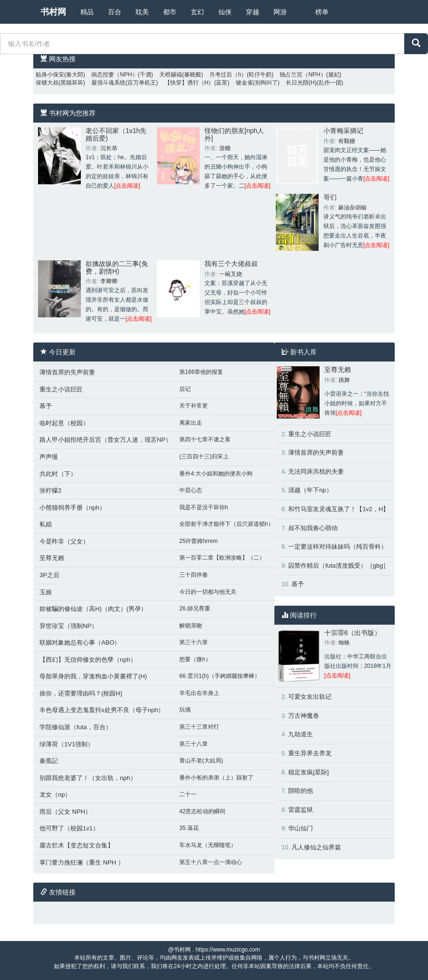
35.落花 (189, 828)
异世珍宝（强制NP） (68, 626)
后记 (185, 389)
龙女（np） (55, 794)
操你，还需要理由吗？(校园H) (81, 693)
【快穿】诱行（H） (190, 83)
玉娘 (46, 592)
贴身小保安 (50, 75)
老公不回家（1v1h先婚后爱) (116, 134)
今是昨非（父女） (64, 541)
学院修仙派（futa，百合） (76, 727)
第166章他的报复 (201, 372)
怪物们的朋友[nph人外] (234, 134)
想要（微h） (195, 659)
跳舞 (344, 380)
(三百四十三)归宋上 (204, 457)
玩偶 (185, 710)
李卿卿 (109, 281)
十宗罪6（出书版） (353, 633)
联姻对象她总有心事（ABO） (80, 642)
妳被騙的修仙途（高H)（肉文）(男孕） (93, 609)
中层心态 (191, 490)
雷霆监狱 (301, 810)
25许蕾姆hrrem (199, 541)
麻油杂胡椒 (352, 208)
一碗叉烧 (231, 274)
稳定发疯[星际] (308, 772)
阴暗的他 (301, 791)
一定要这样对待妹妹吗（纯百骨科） (338, 547)
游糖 (225, 148)
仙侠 (225, 12)
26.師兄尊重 (195, 609)
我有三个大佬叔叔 (231, 264)
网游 (280, 12)
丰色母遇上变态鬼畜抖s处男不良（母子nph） (102, 710)
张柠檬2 (50, 490)
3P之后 (49, 575)
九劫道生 (301, 734)
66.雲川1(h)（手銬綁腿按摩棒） (220, 676)
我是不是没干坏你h (204, 507)
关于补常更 (194, 406)
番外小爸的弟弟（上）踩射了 (216, 778)
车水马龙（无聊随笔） (208, 845)
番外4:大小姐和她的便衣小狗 (216, 474)
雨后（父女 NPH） (65, 812)
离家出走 (191, 423)
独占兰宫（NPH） (303, 75)
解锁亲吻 (191, 626)
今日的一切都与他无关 (208, 592)
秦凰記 (49, 761)
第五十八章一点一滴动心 (211, 862)
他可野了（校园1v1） (69, 828)
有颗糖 (347, 141)
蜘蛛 (344, 643)
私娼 (46, 524)
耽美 (142, 12)
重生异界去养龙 (310, 753)
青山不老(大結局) (201, 761)
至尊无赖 (52, 558)
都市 (170, 12)
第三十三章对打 (199, 727)
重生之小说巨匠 (61, 389)
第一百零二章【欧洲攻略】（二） (222, 558)
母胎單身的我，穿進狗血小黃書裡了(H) (93, 676)
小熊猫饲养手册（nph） (73, 508)
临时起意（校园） (64, 423)
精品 (87, 12)
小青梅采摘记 (343, 131)
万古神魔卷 (304, 716)
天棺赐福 (171, 75)
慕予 (46, 406)
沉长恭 (109, 148)
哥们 (330, 197)
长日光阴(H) (301, 83)
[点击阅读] (127, 186)
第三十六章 (194, 642)
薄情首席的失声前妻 (67, 372)
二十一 (188, 794)
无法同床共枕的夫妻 (316, 471)
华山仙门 (301, 828)
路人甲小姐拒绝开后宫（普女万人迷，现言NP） (106, 440)
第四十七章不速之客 (205, 439)
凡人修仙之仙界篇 (316, 847)
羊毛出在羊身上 (199, 693)
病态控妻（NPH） (114, 75)
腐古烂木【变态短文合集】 (77, 845)
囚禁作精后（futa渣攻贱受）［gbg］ (339, 566)
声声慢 (49, 457)
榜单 (322, 12)
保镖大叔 (47, 83)
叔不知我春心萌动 (313, 528)
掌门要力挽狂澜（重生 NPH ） (82, 862)
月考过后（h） (228, 75)
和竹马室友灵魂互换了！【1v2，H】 (339, 509)
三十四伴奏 (194, 575)
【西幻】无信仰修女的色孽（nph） (88, 660)
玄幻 (197, 12)
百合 (115, 12)
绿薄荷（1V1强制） (67, 744)
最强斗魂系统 (108, 83)
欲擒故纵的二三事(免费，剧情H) (117, 267)
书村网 (53, 12)
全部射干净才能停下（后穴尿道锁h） (227, 524)
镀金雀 (244, 83)
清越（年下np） (310, 490)
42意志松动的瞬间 (202, 811)
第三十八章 (194, 744)
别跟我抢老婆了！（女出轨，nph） (88, 778)
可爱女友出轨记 (310, 697)
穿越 (253, 12)
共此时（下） (58, 474)
